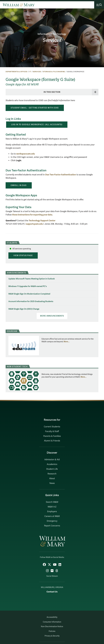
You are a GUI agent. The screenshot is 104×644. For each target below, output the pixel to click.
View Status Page (23, 255)
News (52, 483)
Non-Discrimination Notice (52, 627)
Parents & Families (52, 436)
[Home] (19, 5)
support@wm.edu (34, 224)
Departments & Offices (17, 72)
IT (30, 72)
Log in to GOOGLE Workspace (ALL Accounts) (37, 125)
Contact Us (52, 592)
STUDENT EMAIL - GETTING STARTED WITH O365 (35, 108)
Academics (52, 464)
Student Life (52, 469)
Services (52, 40)
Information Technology (52, 34)
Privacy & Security (52, 636)
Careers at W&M (52, 516)
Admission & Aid (52, 460)
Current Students (52, 427)
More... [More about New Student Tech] (84, 377)
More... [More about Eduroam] (67, 341)
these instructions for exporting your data (32, 215)
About (52, 479)
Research (52, 474)
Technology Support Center (42, 220)
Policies (52, 631)
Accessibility (52, 617)
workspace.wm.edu (26, 154)
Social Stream (52, 576)
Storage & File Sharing (54, 72)
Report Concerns (52, 526)
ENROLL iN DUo (19, 185)
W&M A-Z (52, 507)
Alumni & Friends (52, 441)
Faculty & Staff (52, 431)
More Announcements (52, 316)
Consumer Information (52, 622)
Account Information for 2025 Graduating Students (31, 301)
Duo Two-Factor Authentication (61, 175)
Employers (52, 512)
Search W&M (52, 502)
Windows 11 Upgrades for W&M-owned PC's (28, 286)
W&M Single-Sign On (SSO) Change (24, 309)
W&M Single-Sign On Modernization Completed (29, 294)
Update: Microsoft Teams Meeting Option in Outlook (32, 279)
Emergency (52, 521)
